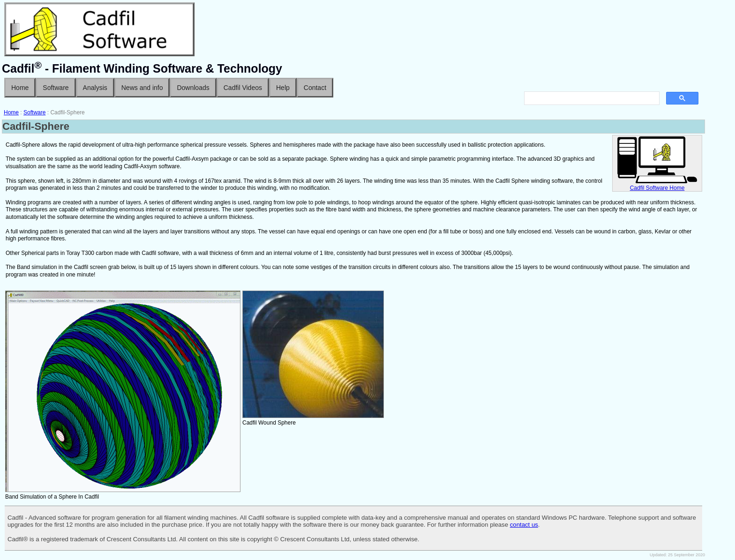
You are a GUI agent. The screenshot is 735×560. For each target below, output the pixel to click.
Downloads (193, 88)
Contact (315, 88)
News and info (142, 88)
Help (283, 88)
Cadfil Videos (243, 88)
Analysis (95, 88)
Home (20, 88)
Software (56, 88)
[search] (591, 98)
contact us (524, 525)
